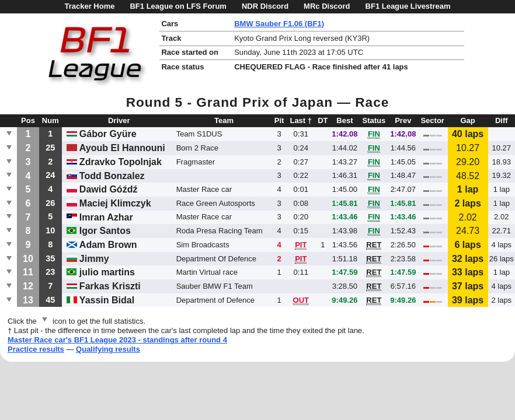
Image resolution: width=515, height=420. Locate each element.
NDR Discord (265, 6)
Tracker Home (89, 6)
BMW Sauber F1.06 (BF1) (279, 24)
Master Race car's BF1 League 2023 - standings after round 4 (117, 340)
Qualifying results (108, 349)
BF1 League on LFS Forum (178, 6)
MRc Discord (327, 6)
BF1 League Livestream (408, 6)
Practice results (36, 349)
